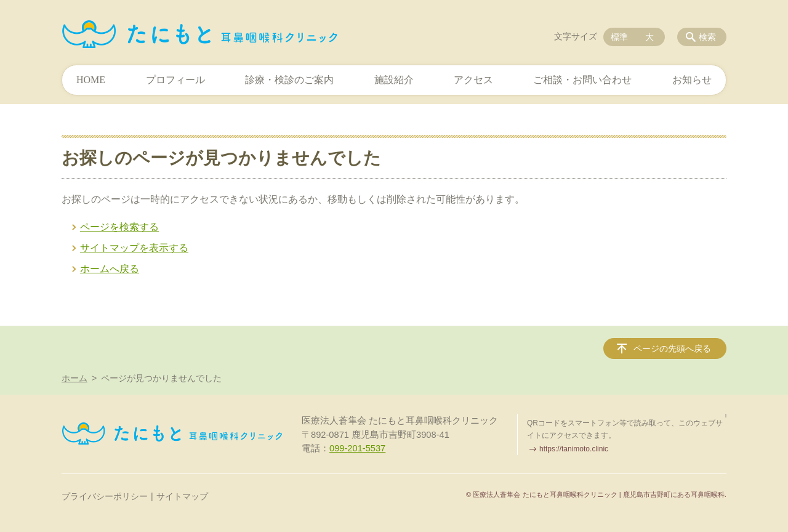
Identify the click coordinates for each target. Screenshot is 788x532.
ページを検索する (119, 227)
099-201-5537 (357, 448)
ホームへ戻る (110, 269)
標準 (619, 37)
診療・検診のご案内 (289, 80)
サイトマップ (182, 496)
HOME (91, 80)
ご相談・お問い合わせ (582, 80)
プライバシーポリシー (105, 496)
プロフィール (175, 80)
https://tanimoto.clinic (574, 449)
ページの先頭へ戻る (672, 349)
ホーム (74, 378)
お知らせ (692, 80)
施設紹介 (394, 80)
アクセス (473, 80)
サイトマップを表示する (134, 248)
